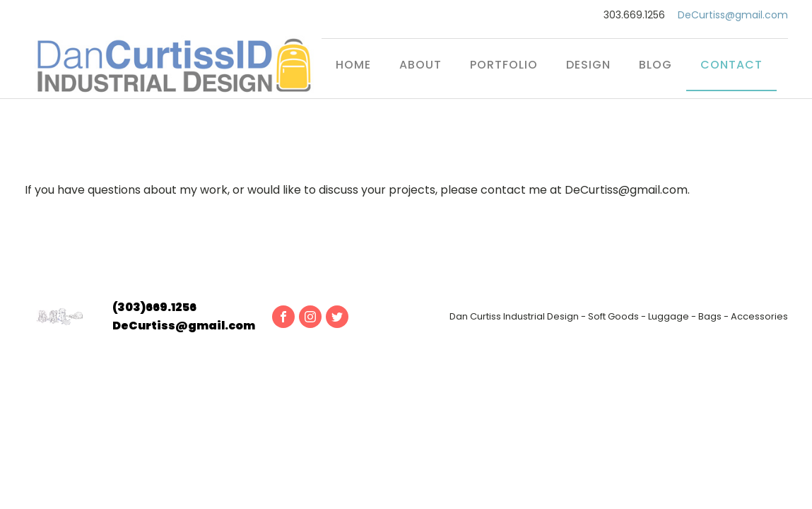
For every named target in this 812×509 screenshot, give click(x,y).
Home (353, 65)
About (420, 65)
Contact (731, 65)
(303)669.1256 (154, 307)
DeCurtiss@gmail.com (733, 15)
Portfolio (504, 65)
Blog (655, 65)
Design (588, 65)
